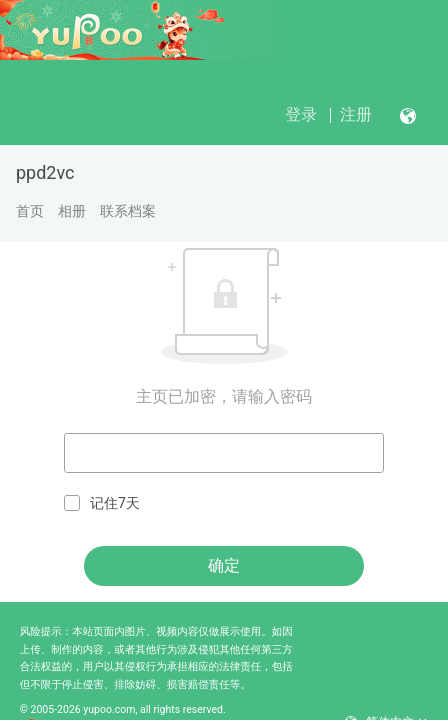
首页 (30, 211)
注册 (356, 114)
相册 (72, 211)
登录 (301, 114)
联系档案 (128, 211)
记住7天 (102, 503)
